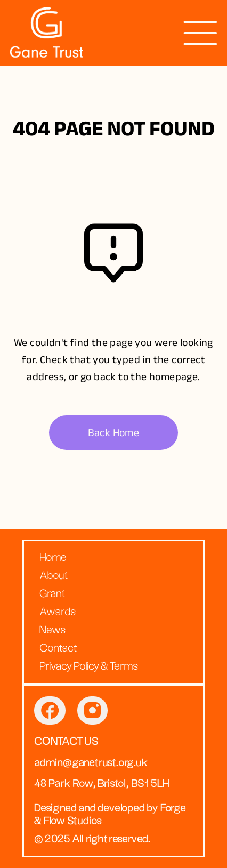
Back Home (114, 433)
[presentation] (200, 33)
